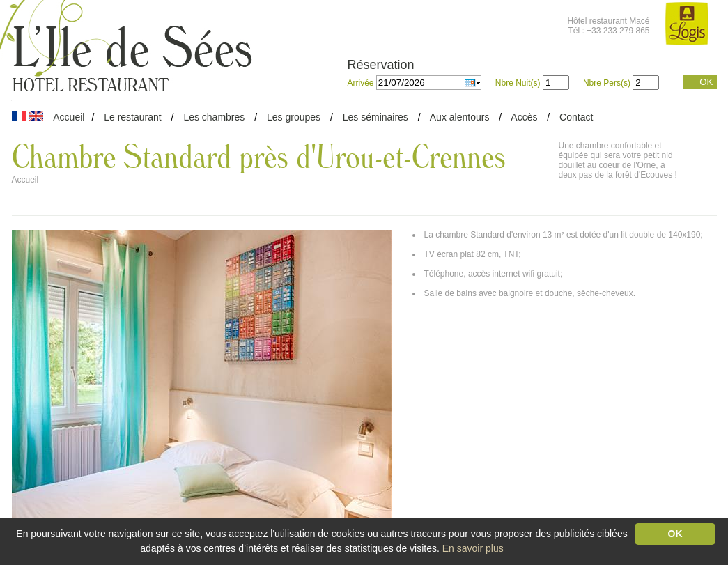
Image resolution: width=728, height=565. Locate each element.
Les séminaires (375, 117)
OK (706, 82)
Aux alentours (461, 117)
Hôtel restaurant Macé (608, 21)
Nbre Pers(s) (607, 83)
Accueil (69, 117)
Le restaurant (133, 117)
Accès (524, 117)
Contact (576, 117)
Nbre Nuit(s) (518, 83)
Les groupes (294, 117)
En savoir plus (473, 548)
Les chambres (214, 117)
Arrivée (362, 83)
